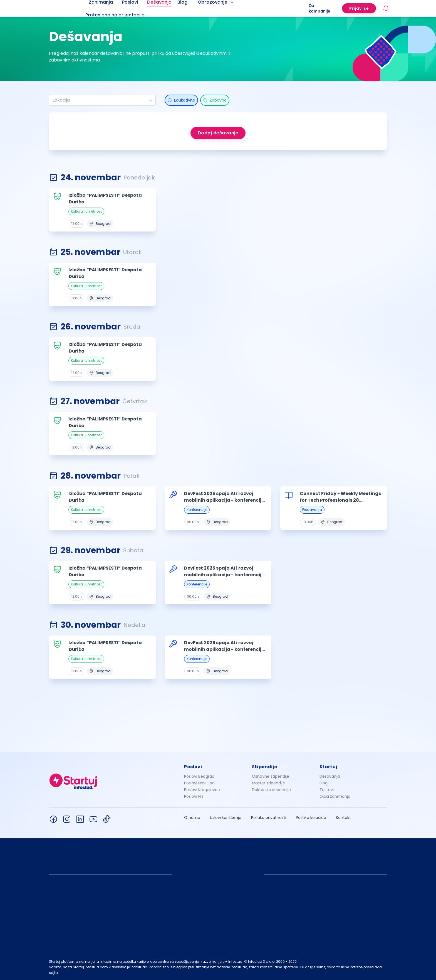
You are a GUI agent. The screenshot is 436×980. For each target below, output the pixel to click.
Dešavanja (330, 776)
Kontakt (343, 818)
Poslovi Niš (194, 796)
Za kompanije (319, 8)
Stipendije (265, 767)
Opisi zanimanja (335, 796)
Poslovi (193, 767)
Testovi (327, 790)
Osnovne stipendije (271, 776)
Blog (324, 783)
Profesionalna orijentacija (115, 15)
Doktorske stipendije (271, 790)
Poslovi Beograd (199, 776)
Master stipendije (268, 783)
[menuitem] (122, 15)
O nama (192, 818)
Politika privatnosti (269, 818)
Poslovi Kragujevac (202, 790)
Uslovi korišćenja (226, 818)
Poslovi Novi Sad (199, 783)
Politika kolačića (311, 818)
